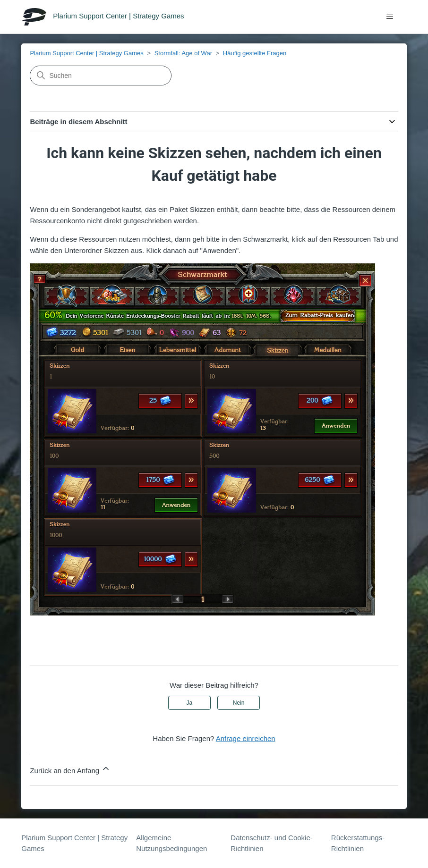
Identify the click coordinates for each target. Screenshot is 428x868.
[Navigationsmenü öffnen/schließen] (390, 17)
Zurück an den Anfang (70, 769)
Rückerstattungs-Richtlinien (358, 843)
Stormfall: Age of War (183, 53)
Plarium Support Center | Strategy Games (86, 53)
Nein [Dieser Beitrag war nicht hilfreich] (239, 703)
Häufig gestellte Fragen (255, 53)
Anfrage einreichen (246, 738)
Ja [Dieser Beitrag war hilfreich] (190, 703)
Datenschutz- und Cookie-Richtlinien (271, 843)
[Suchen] (101, 76)
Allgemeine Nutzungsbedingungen (171, 843)
